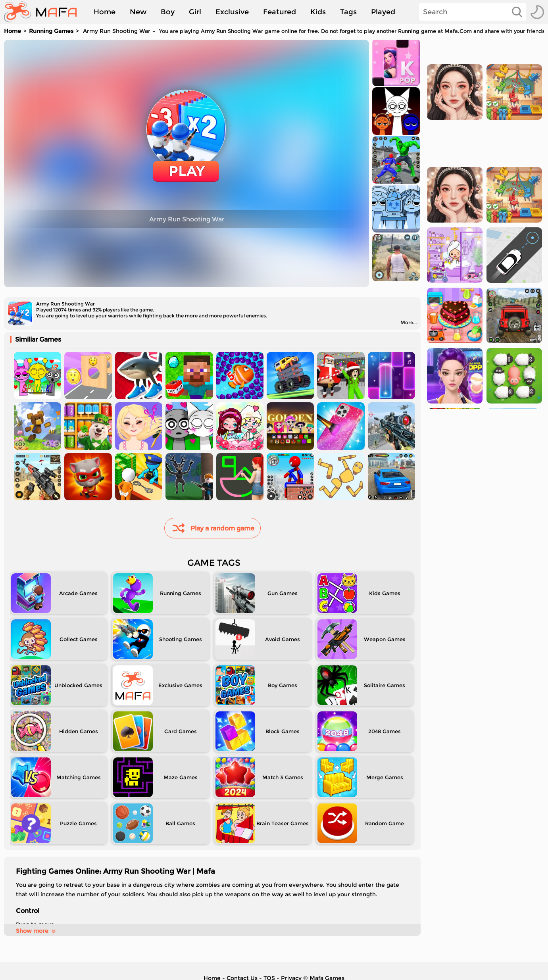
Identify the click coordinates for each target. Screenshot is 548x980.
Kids (318, 12)
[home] (44, 12)
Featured (280, 12)
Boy (168, 12)
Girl (195, 12)
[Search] (473, 12)
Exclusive (232, 12)
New (138, 12)
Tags (348, 12)
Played (383, 12)
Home (105, 12)
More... (409, 322)
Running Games (51, 31)
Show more (36, 931)
